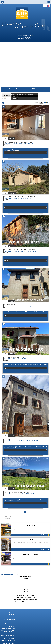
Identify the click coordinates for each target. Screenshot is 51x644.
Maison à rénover (9, 305)
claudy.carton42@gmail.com (25, 35)
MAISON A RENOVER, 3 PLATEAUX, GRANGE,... (19, 492)
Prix (41, 103)
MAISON (7, 439)
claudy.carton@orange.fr (10, 640)
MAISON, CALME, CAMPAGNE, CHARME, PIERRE (20, 250)
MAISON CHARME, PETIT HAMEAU (15, 357)
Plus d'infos (45, 535)
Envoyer (15, 99)
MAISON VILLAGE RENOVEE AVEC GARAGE (18, 142)
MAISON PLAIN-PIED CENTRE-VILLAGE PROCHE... (20, 197)
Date (46, 103)
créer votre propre (7, 95)
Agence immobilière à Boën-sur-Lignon (11, 91)
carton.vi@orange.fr (10, 629)
